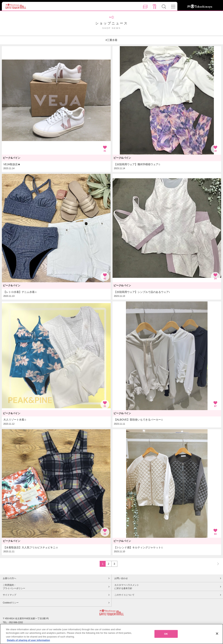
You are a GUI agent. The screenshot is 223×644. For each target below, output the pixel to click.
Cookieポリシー (11, 603)
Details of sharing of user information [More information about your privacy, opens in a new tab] (28, 641)
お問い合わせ (121, 578)
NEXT (216, 564)
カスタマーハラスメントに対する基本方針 (127, 587)
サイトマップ (10, 595)
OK (166, 635)
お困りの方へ (10, 578)
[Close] (217, 634)
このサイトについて (124, 595)
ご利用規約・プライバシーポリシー (14, 587)
